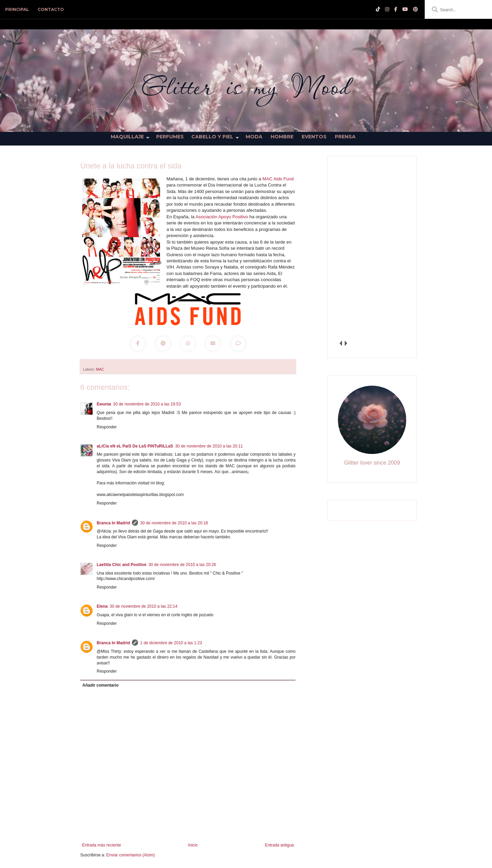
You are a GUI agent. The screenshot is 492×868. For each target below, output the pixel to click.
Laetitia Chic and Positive (121, 565)
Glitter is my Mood (246, 86)
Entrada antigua (279, 845)
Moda (254, 137)
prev (340, 343)
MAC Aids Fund (278, 179)
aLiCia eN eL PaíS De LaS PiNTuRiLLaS (135, 446)
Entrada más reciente (101, 845)
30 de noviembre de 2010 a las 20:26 (182, 565)
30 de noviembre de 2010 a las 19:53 (147, 404)
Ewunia (104, 404)
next (346, 343)
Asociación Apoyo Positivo (222, 217)
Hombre (282, 137)
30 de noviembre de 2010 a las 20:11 (209, 446)
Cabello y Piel (212, 137)
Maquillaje (127, 137)
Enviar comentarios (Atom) (131, 855)
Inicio (193, 845)
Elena (102, 606)
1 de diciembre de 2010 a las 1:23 (171, 643)
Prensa (345, 137)
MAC (100, 369)
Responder (107, 427)
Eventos (314, 137)
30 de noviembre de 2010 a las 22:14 (143, 606)
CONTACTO (51, 9)
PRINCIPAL (17, 9)
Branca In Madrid (113, 523)
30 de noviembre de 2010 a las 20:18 (174, 523)
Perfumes (170, 137)
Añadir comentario (100, 685)
